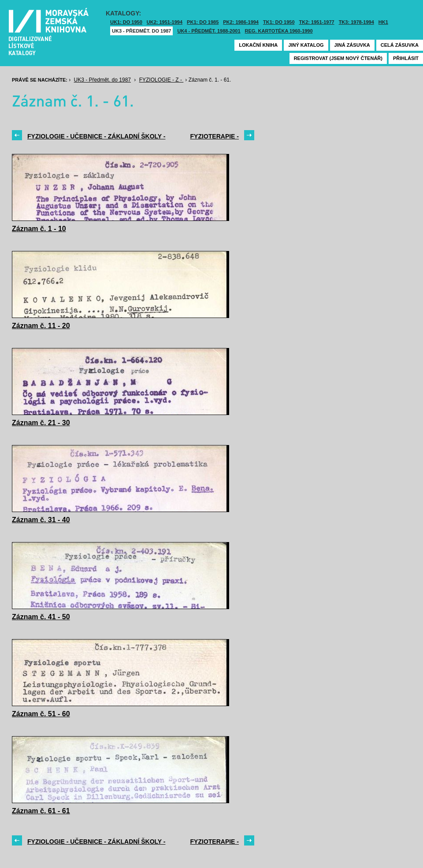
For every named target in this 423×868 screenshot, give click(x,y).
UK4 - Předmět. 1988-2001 (209, 31)
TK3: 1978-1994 (356, 22)
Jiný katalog (306, 45)
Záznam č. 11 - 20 (41, 326)
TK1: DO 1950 (279, 22)
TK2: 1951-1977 (317, 22)
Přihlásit (406, 58)
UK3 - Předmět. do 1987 (141, 31)
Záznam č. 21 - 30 (41, 423)
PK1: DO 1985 (203, 22)
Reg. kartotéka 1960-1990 (279, 31)
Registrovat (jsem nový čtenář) (338, 58)
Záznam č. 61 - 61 (41, 811)
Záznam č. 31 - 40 (41, 520)
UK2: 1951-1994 (165, 22)
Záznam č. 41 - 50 (41, 617)
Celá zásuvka (400, 45)
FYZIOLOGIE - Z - (161, 80)
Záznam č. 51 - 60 (41, 714)
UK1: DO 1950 (126, 22)
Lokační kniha (258, 45)
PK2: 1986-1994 (241, 22)
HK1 (383, 22)
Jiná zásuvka (352, 45)
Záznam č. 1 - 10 (39, 229)
